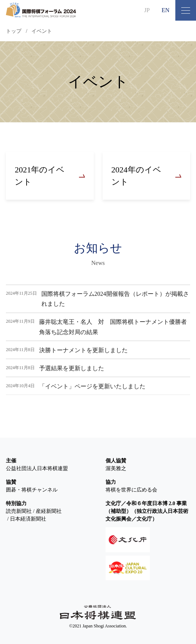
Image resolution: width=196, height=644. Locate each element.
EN (166, 10)
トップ (14, 31)
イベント (42, 31)
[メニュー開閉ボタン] (186, 10)
